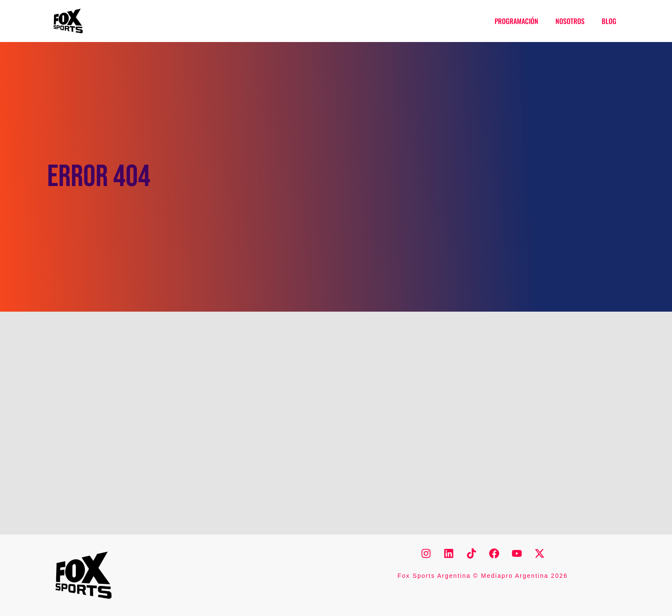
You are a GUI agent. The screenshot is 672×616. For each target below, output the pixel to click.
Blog (609, 21)
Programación (516, 21)
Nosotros (570, 21)
